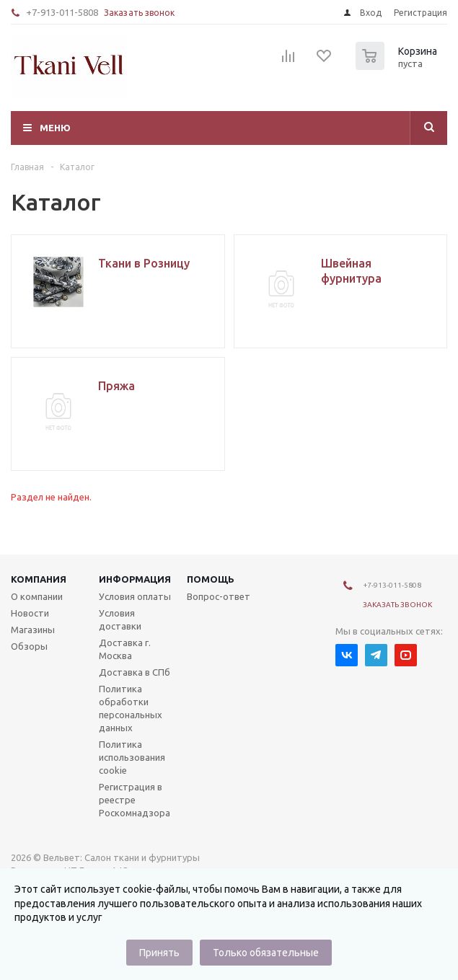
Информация (135, 579)
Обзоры (29, 646)
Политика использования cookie (132, 757)
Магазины (33, 630)
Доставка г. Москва (125, 649)
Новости (30, 613)
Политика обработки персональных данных (131, 708)
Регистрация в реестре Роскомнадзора (135, 800)
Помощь (211, 579)
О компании (37, 596)
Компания (39, 579)
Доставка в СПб (135, 672)
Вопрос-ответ (219, 596)
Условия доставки (120, 619)
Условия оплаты (135, 596)
